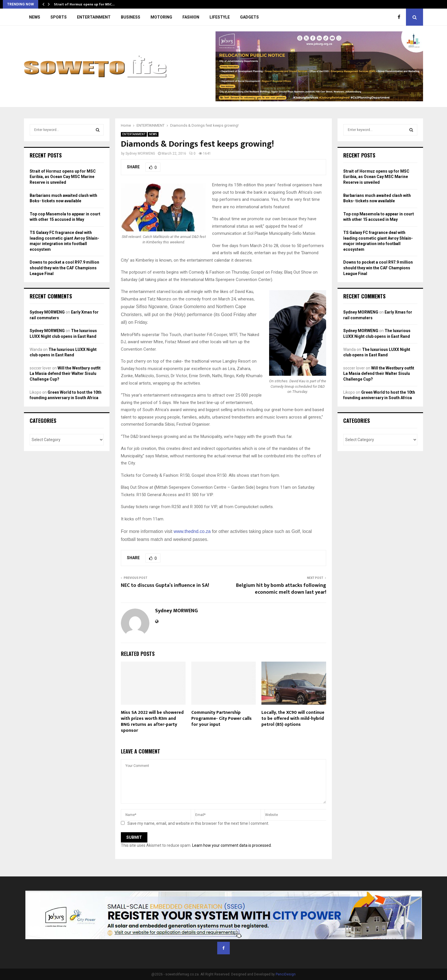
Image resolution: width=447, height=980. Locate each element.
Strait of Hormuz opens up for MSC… (84, 4)
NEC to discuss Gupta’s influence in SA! (165, 585)
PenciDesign (286, 974)
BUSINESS (131, 17)
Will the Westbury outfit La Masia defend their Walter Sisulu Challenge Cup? (65, 374)
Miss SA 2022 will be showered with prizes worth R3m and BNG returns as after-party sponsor (152, 721)
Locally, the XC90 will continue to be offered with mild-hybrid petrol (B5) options (293, 719)
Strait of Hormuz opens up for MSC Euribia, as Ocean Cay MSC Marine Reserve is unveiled (63, 177)
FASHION (191, 17)
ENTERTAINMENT (94, 17)
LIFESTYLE (220, 17)
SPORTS (59, 17)
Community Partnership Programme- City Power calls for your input (222, 719)
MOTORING (161, 17)
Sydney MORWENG (140, 153)
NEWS (35, 17)
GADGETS (249, 17)
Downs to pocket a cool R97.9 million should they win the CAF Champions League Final (64, 268)
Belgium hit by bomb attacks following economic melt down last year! (281, 589)
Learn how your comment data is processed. (232, 845)
